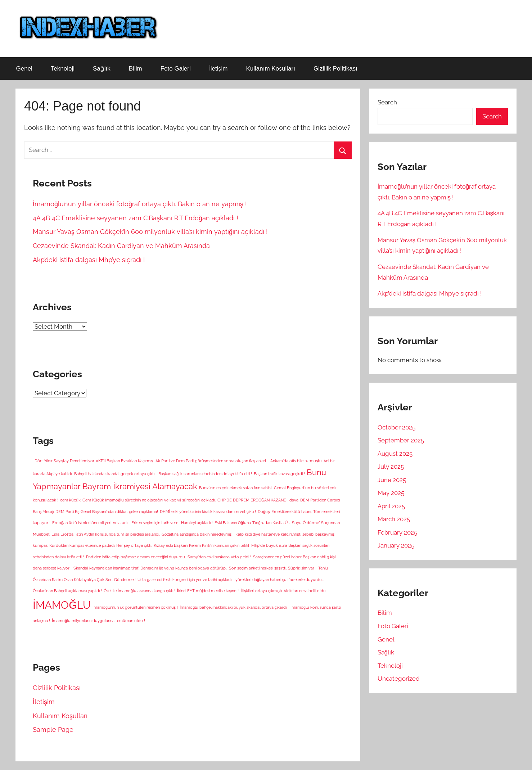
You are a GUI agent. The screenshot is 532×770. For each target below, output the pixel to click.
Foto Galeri (176, 69)
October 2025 (396, 427)
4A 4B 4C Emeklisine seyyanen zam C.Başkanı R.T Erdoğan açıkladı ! (136, 218)
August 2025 (395, 454)
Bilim (136, 69)
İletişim (218, 69)
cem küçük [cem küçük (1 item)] (70, 500)
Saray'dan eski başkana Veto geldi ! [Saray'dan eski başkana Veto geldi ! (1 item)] (219, 557)
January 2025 (396, 545)
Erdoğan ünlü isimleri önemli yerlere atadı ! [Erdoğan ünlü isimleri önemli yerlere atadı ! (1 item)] (91, 523)
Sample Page (53, 730)
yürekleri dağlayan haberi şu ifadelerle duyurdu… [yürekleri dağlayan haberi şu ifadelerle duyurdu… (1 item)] (279, 580)
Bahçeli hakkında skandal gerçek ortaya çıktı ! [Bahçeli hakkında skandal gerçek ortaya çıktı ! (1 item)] (115, 474)
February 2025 (397, 532)
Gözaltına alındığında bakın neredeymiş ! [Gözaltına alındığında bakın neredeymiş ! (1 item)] (198, 534)
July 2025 (391, 467)
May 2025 (391, 493)
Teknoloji (63, 69)
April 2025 (391, 506)
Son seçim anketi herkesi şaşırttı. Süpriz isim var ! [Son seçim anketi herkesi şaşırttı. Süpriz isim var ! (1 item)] (273, 568)
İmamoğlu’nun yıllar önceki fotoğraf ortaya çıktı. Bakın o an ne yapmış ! (140, 204)
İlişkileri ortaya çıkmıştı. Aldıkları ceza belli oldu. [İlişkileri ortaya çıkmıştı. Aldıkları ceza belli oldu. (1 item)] (284, 591)
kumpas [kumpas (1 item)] (40, 545)
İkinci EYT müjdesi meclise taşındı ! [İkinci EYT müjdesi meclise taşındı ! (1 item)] (208, 591)
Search (387, 102)
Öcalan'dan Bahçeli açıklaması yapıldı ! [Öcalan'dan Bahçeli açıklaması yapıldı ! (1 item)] (67, 591)
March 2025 (394, 519)
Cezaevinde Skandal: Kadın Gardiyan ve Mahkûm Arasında (121, 246)
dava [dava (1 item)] (294, 500)
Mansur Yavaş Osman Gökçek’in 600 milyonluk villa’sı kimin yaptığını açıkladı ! (150, 232)
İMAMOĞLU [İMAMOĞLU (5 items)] (62, 605)
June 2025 (392, 480)
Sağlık (102, 69)
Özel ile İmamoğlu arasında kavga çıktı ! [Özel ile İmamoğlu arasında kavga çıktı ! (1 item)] (139, 591)
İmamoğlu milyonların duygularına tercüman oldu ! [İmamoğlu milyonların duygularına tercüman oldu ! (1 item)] (98, 621)
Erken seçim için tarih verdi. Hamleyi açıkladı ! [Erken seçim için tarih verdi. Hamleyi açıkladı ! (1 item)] (172, 523)
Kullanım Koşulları (270, 69)
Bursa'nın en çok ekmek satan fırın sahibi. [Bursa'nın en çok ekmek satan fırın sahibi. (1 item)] (236, 488)
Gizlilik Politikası (335, 69)
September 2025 (401, 440)
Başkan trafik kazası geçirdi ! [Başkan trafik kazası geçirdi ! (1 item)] (279, 474)
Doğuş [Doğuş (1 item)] (264, 512)
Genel (24, 69)
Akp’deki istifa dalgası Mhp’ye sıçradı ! (89, 260)
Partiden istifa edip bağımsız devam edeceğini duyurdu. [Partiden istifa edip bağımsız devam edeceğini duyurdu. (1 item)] (136, 557)
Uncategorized (399, 679)
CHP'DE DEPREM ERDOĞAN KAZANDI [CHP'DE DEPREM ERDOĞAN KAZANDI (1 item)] (253, 500)
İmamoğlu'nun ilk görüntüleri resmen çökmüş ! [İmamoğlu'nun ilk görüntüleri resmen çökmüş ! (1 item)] (135, 607)
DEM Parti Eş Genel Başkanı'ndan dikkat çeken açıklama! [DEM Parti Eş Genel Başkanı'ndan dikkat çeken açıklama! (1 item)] (107, 512)
